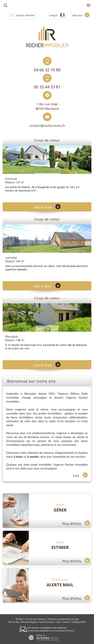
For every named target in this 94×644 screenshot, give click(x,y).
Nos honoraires (47, 622)
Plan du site (14, 622)
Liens (59, 622)
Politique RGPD (79, 622)
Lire (80, 475)
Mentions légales (29, 622)
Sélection (77, 15)
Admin (66, 622)
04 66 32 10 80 (47, 70)
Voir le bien (47, 207)
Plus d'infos (76, 523)
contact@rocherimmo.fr (47, 126)
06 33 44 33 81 (47, 87)
